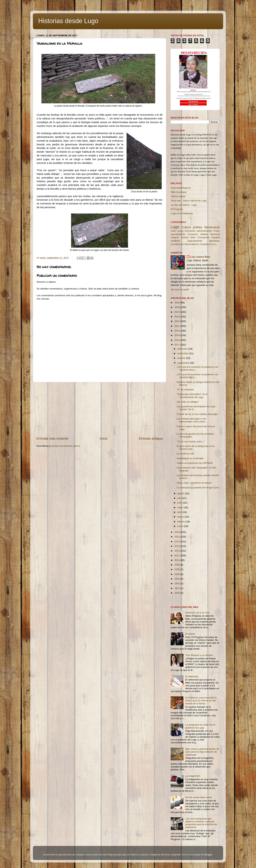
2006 (177, 565)
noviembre (183, 353)
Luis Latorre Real (200, 257)
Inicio (104, 438)
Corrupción (203, 237)
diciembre (183, 349)
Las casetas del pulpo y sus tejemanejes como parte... (192, 420)
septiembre (184, 363)
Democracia (212, 227)
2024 (177, 312)
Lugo (175, 227)
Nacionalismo (192, 244)
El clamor (190, 634)
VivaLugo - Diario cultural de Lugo (189, 201)
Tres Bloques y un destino (199, 655)
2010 (177, 560)
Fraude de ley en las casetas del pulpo (197, 414)
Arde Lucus (177, 231)
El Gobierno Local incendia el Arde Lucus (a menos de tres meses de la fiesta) (201, 701)
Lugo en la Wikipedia (182, 213)
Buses (214, 244)
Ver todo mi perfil (180, 290)
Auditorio (175, 241)
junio (180, 503)
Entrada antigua (151, 438)
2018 (177, 340)
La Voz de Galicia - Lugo (184, 205)
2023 (177, 317)
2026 (177, 303)
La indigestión (193, 776)
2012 (177, 551)
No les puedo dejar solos (198, 797)
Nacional (215, 234)
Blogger (208, 855)
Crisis (217, 231)
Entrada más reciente (52, 438)
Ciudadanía (205, 244)
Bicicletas (214, 241)
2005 (177, 569)
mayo (181, 507)
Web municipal (178, 192)
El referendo (192, 676)
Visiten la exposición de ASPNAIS (195, 463)
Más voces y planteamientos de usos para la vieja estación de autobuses (202, 752)
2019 (177, 335)
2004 (177, 574)
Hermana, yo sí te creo (197, 613)
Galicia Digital (178, 196)
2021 (177, 326)
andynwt (176, 855)
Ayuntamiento (178, 234)
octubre (182, 358)
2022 (177, 321)
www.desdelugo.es (181, 188)
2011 (177, 556)
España (215, 237)
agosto (181, 493)
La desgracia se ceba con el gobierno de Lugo (200, 726)
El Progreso (177, 209)
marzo (181, 517)
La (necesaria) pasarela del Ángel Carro (198, 488)
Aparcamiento (195, 241)
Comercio (193, 234)
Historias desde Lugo (68, 21)
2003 (177, 579)
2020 (177, 331)
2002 (177, 583)
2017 (177, 345)
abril (180, 512)
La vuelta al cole (185, 454)
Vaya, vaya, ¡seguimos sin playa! (194, 483)
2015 (177, 537)
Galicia (204, 234)
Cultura (186, 227)
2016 (177, 532)
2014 (177, 541)
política (197, 227)
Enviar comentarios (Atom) (66, 446)
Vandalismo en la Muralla (190, 458)
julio (180, 498)
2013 (177, 546)
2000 (177, 593)
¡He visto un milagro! (188, 402)
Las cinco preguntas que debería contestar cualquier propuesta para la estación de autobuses (201, 823)
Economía (190, 231)
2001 (177, 588)
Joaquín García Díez (183, 237)
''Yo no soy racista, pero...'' (191, 441)
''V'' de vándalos (185, 390)
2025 (177, 307)
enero (181, 526)
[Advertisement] (100, 409)
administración (205, 231)
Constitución (177, 244)
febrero (181, 522)
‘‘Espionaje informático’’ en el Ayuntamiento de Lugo (192, 396)
